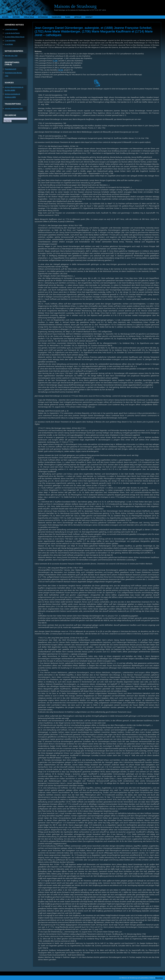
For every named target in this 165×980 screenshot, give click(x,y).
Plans (68, 17)
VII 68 (61, 70)
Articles (78, 17)
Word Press (159, 978)
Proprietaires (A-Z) (11, 69)
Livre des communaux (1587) (14, 108)
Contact (89, 17)
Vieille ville (29, 17)
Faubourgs (56, 17)
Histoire (16, 17)
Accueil (5, 17)
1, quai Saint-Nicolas (11, 29)
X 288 (55, 61)
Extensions (43, 17)
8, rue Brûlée (9, 44)
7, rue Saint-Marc (10, 40)
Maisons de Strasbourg (75, 6)
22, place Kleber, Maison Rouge (15, 37)
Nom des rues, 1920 (11, 56)
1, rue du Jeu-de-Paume (12, 33)
